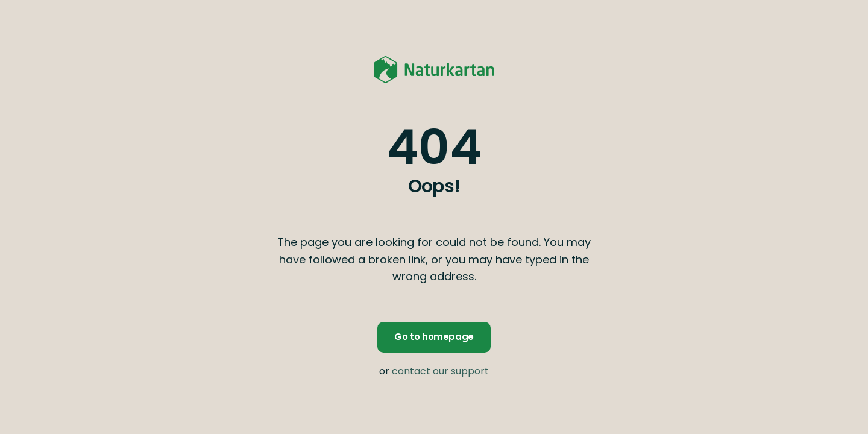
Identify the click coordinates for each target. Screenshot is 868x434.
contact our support (440, 371)
